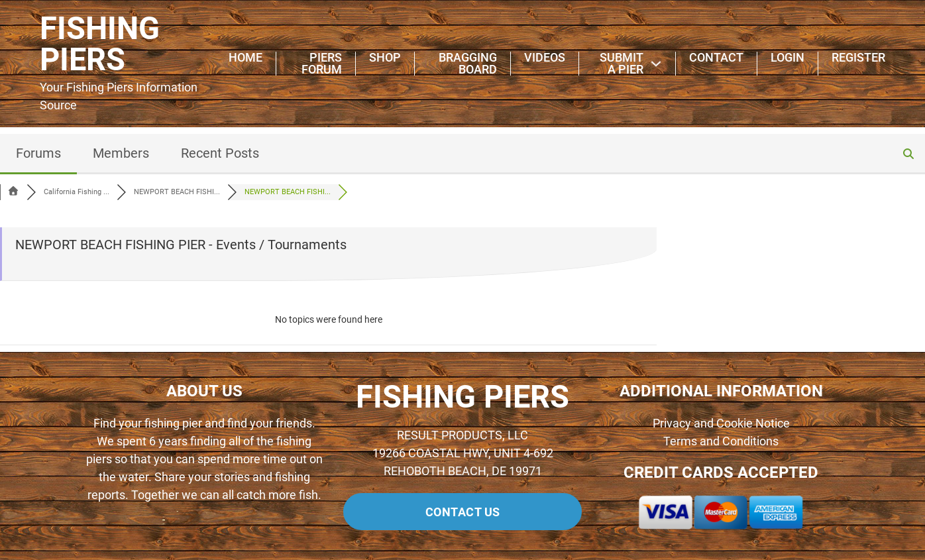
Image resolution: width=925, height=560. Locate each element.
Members (121, 153)
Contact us (463, 512)
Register (858, 58)
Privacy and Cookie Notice (721, 423)
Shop (385, 58)
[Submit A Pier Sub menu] (656, 64)
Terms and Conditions (721, 441)
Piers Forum (322, 64)
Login (788, 58)
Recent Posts (220, 153)
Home (245, 58)
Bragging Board (468, 64)
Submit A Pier (622, 64)
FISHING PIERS (100, 44)
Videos (545, 58)
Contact (716, 58)
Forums (38, 153)
